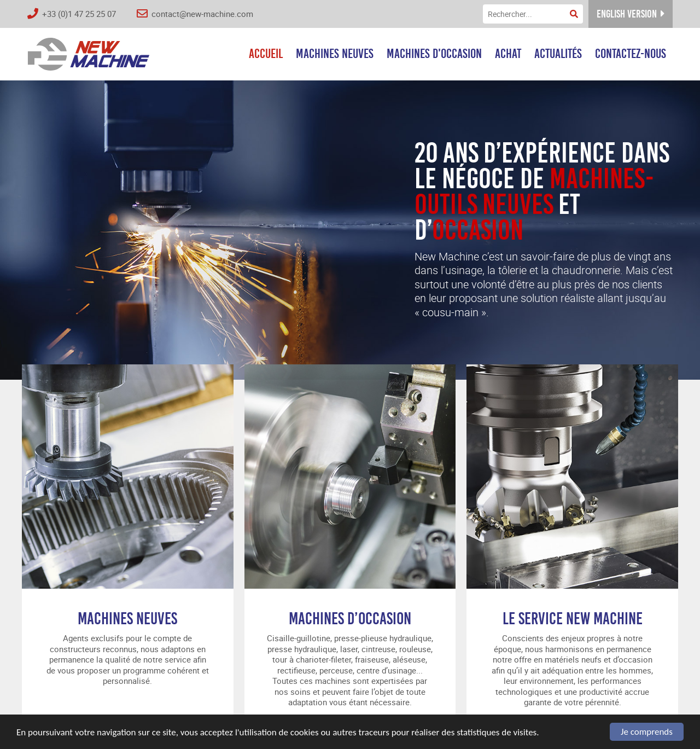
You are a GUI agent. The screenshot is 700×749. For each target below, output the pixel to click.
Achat (508, 53)
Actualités (558, 53)
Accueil (266, 53)
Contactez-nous (631, 53)
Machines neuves (335, 53)
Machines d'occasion (434, 53)
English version (631, 14)
